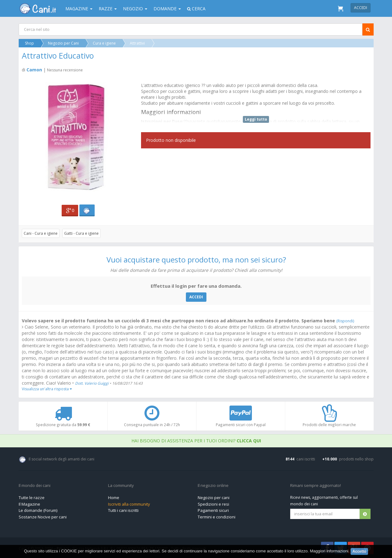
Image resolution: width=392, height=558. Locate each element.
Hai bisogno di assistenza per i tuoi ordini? (196, 441)
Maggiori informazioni (329, 551)
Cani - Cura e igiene (41, 233)
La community (121, 486)
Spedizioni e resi (213, 504)
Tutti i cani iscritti (123, 510)
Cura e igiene (105, 43)
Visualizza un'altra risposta (47, 389)
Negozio (135, 9)
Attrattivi (138, 43)
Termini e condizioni (217, 517)
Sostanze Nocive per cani (43, 517)
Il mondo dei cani (35, 486)
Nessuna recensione (65, 70)
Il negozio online (213, 486)
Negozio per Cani (64, 43)
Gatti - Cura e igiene (82, 233)
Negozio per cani (214, 498)
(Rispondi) (345, 321)
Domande (167, 9)
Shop (30, 43)
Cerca (196, 9)
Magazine (79, 9)
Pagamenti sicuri (213, 510)
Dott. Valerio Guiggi (93, 383)
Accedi (361, 8)
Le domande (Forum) (38, 510)
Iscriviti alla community (129, 504)
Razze (108, 9)
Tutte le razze (32, 498)
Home (114, 498)
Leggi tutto (256, 119)
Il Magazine (29, 504)
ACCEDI (196, 297)
